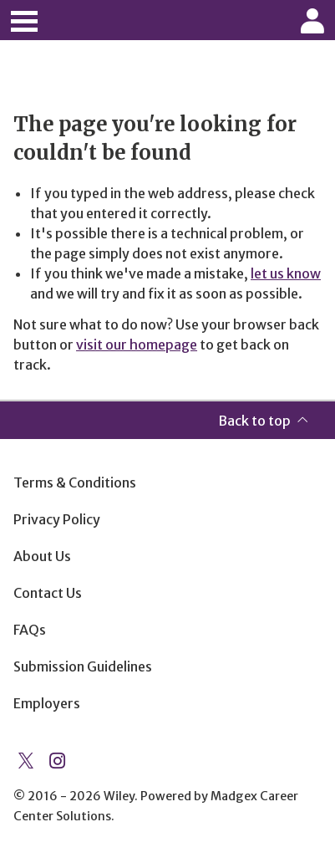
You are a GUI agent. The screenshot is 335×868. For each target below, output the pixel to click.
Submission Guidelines (83, 666)
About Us (42, 556)
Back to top (254, 421)
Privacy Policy (57, 519)
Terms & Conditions (75, 483)
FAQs (30, 630)
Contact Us (48, 593)
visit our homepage (137, 345)
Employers (47, 703)
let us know (286, 273)
